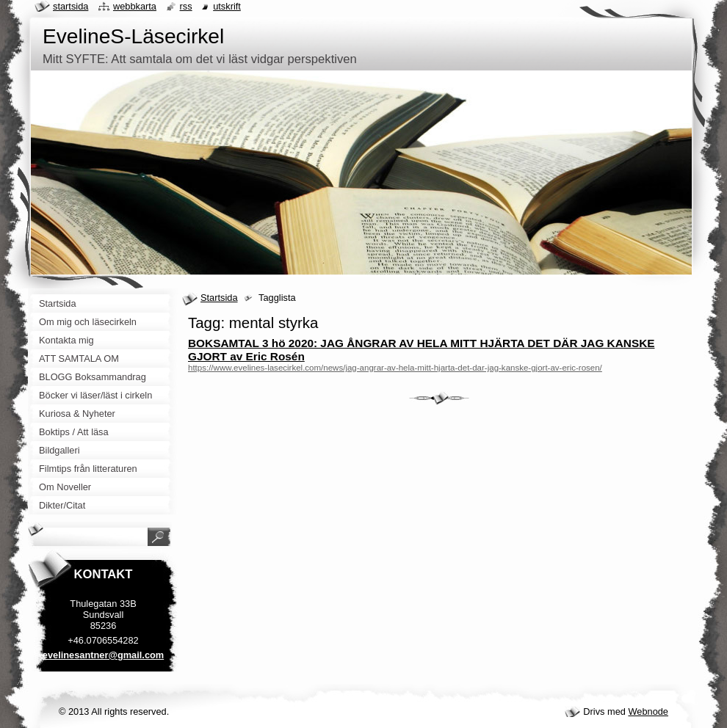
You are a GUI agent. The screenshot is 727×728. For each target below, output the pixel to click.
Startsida (219, 298)
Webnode (648, 711)
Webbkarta (135, 6)
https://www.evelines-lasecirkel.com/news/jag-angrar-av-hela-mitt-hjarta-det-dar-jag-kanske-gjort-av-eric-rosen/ (395, 368)
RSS (186, 6)
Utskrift (227, 6)
